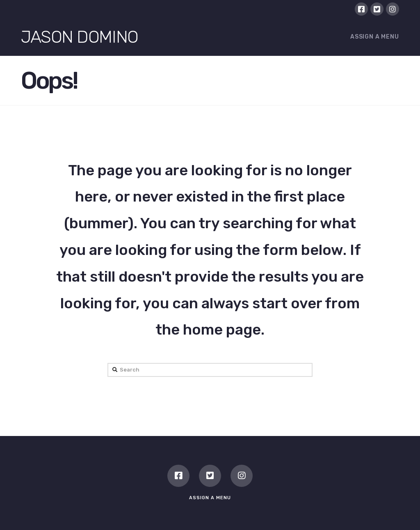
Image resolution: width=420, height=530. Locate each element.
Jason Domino (79, 37)
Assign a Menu (375, 37)
